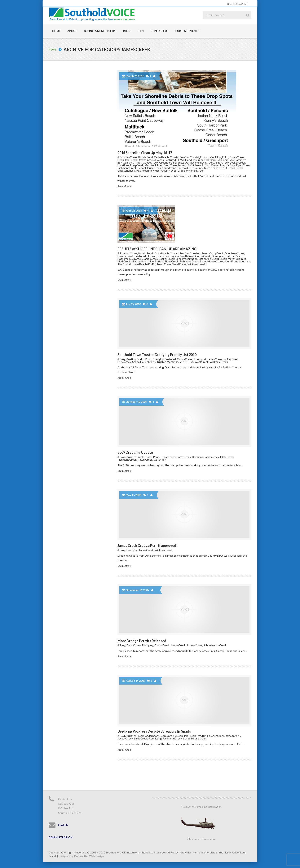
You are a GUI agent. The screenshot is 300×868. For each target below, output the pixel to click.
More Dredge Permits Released (142, 641)
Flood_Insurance (195, 160)
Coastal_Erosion (199, 157)
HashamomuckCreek (201, 162)
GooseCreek (150, 162)
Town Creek (235, 168)
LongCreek (137, 165)
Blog (127, 31)
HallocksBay (180, 162)
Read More (124, 186)
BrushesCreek (129, 157)
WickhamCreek (195, 171)
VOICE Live (186, 362)
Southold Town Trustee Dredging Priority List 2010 (157, 355)
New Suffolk (203, 165)
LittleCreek (206, 259)
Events (160, 160)
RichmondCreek (127, 168)
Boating (131, 359)
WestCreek (178, 171)
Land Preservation (187, 259)
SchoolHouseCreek (149, 168)
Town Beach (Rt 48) (215, 168)
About (72, 31)
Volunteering (144, 171)
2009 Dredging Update (135, 452)
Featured (170, 160)
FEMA (181, 160)
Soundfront (169, 168)
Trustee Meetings (167, 362)
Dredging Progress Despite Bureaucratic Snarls (154, 731)
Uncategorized (126, 171)
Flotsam (211, 160)
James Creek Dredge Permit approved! (147, 546)
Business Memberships (100, 31)
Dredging (158, 359)
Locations (123, 165)
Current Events (187, 31)
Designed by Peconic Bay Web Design (81, 856)
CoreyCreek (237, 157)
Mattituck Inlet (154, 165)
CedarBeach (161, 157)
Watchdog (160, 460)
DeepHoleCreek (127, 160)
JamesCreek (222, 162)
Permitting (155, 738)
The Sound (196, 168)
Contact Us (159, 31)
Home (56, 31)
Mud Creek (171, 165)
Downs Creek (146, 160)
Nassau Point (186, 165)
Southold (182, 168)
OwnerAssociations (223, 165)
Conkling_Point (219, 157)
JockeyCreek (238, 162)
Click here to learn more (201, 839)
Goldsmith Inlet (132, 162)
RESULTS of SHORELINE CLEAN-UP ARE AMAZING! (158, 249)
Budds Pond (146, 157)
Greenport (166, 162)
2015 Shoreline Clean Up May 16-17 (145, 153)
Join (141, 31)
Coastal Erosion (179, 157)
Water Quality (161, 171)
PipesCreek (243, 165)
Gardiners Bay (225, 160)
